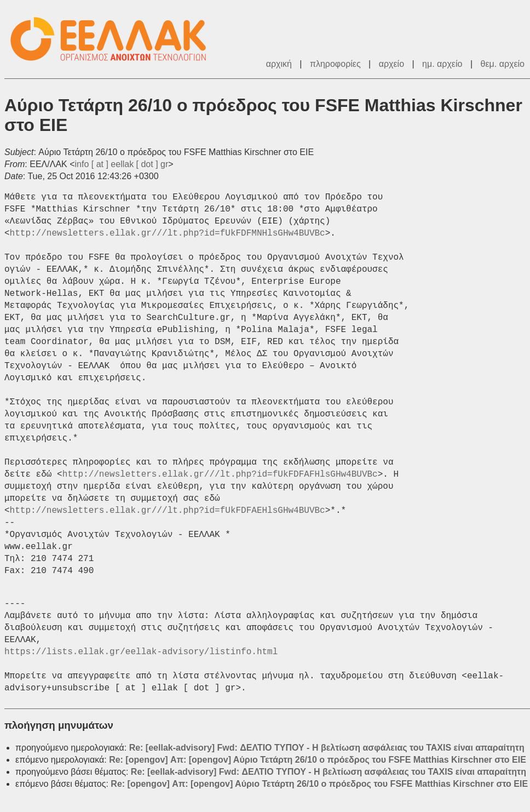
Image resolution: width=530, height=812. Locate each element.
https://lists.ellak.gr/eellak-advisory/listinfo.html (141, 652)
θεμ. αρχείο (503, 64)
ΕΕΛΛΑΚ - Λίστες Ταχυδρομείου (114, 39)
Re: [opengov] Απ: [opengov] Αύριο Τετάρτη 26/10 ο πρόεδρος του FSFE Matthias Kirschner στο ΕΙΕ (318, 760)
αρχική (279, 64)
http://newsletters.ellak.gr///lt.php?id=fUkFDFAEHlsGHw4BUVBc (168, 511)
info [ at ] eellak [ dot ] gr (122, 164)
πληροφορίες (335, 64)
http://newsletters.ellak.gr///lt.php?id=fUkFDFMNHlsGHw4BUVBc (168, 233)
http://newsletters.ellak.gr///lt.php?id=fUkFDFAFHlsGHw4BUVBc (220, 474)
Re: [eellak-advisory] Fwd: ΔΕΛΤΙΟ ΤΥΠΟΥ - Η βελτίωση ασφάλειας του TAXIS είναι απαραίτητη (327, 748)
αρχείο (391, 64)
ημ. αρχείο (442, 64)
